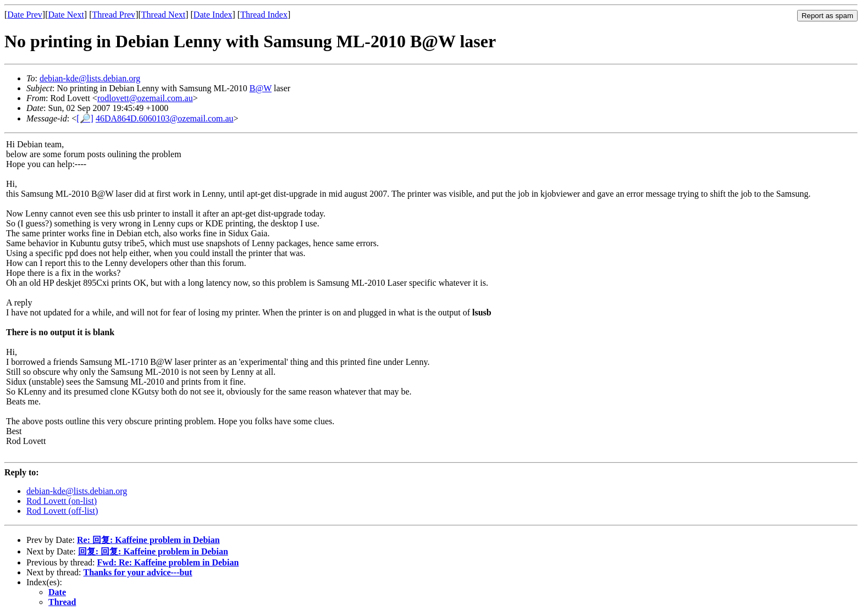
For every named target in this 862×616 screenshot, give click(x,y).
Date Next (66, 15)
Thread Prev (114, 15)
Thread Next (163, 15)
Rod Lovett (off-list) (62, 511)
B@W (261, 88)
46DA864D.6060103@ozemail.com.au (165, 118)
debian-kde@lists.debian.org (90, 78)
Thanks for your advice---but (138, 572)
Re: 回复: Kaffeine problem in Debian (148, 540)
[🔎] (85, 118)
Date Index (213, 15)
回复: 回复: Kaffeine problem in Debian (153, 551)
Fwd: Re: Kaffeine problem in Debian (168, 562)
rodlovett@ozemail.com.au (145, 98)
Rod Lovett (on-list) (62, 501)
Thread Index (264, 15)
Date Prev (25, 15)
